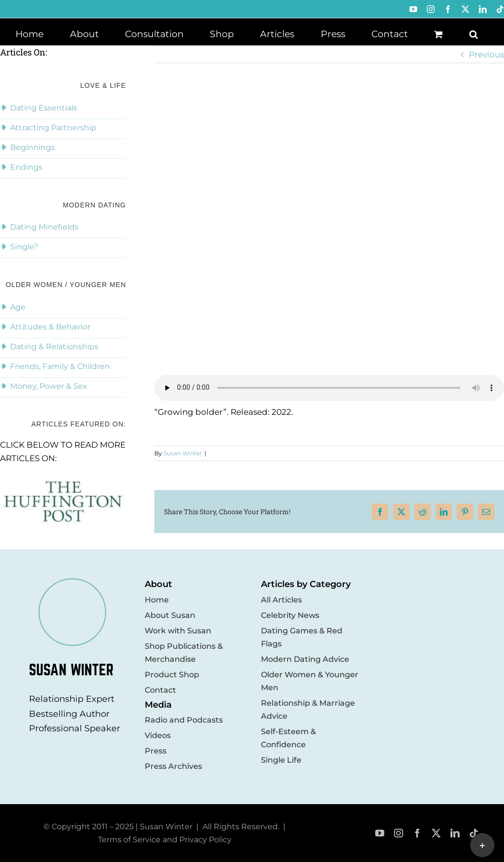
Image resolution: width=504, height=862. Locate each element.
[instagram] (399, 833)
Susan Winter (183, 453)
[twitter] (436, 833)
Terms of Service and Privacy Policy (165, 840)
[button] (474, 33)
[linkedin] (455, 833)
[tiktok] (474, 833)
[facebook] (417, 833)
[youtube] (380, 833)
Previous (486, 55)
